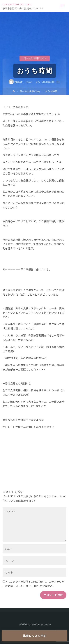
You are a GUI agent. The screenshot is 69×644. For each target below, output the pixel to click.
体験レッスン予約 (35, 636)
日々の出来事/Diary (35, 59)
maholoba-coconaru (17, 4)
